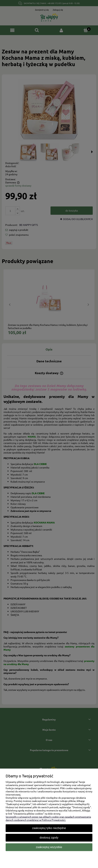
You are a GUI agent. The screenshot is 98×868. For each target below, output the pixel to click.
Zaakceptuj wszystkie (49, 847)
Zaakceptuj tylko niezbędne (49, 828)
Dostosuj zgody (49, 838)
